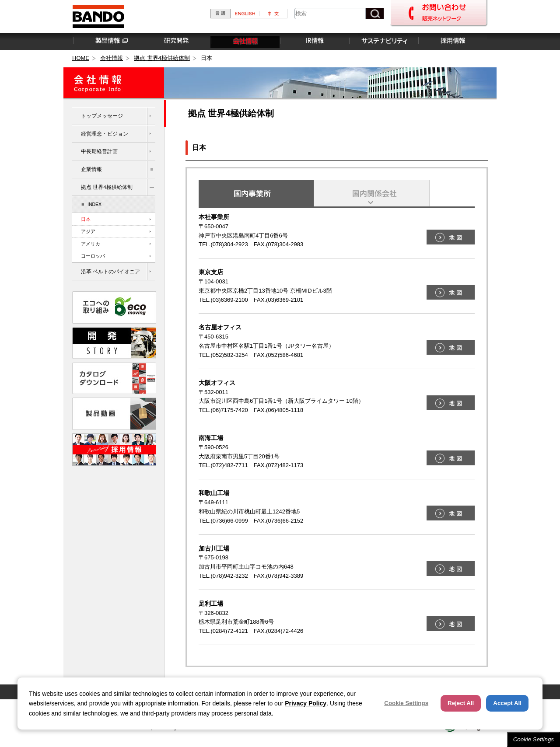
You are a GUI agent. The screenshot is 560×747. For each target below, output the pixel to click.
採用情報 (452, 41)
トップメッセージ (102, 116)
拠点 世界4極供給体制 (162, 58)
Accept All (507, 703)
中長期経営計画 (99, 151)
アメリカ (91, 244)
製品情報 (107, 41)
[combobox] (330, 14)
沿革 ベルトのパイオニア (110, 271)
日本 (86, 219)
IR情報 (314, 41)
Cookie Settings (534, 739)
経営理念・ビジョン (105, 134)
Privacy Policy (306, 703)
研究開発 (176, 41)
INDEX (94, 204)
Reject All (461, 703)
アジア (88, 231)
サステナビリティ (383, 41)
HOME (81, 58)
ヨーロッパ (93, 256)
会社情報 (245, 41)
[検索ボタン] (375, 14)
